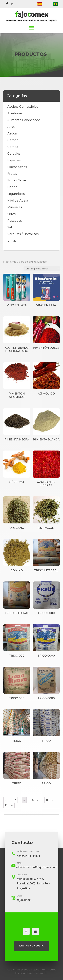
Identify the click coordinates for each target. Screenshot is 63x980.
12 (52, 800)
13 (6, 805)
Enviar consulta (32, 946)
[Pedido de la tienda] (42, 269)
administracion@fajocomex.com (36, 867)
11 (47, 800)
